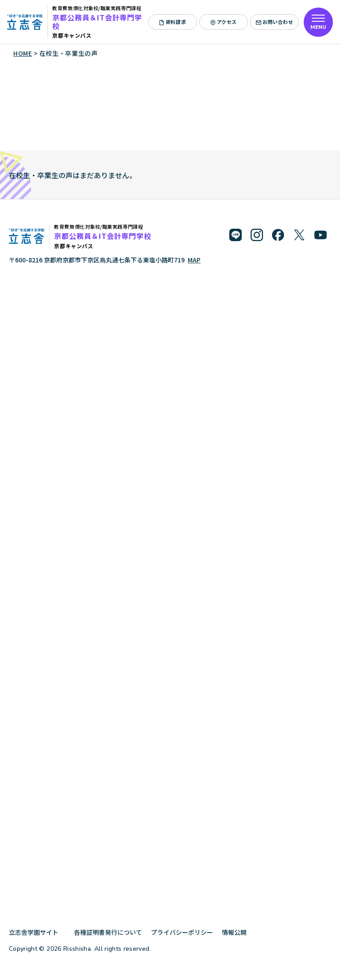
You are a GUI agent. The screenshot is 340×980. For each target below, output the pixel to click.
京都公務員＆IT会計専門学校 (97, 21)
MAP (194, 260)
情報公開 (238, 932)
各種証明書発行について (108, 932)
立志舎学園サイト (37, 932)
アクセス (224, 22)
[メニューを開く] (318, 22)
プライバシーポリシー (182, 932)
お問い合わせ (274, 22)
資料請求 (172, 22)
